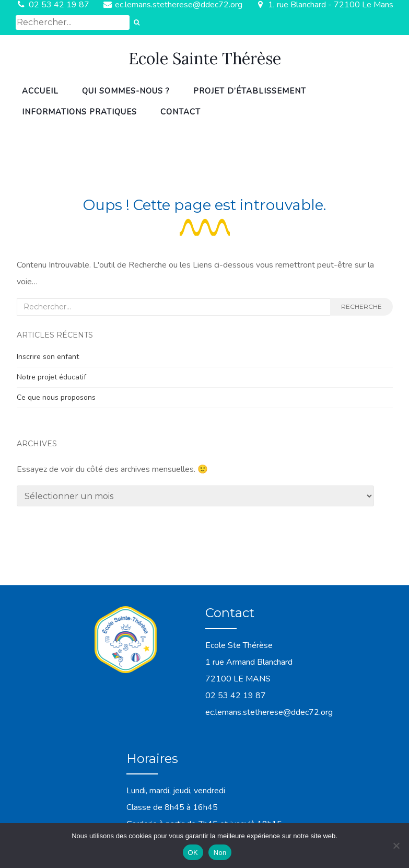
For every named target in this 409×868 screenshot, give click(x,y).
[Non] (396, 846)
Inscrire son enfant (48, 357)
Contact (180, 112)
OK (193, 853)
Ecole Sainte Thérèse (205, 59)
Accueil (40, 91)
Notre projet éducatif (51, 377)
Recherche (361, 306)
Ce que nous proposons (56, 397)
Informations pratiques (79, 112)
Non (220, 853)
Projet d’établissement (250, 91)
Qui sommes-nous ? (126, 91)
